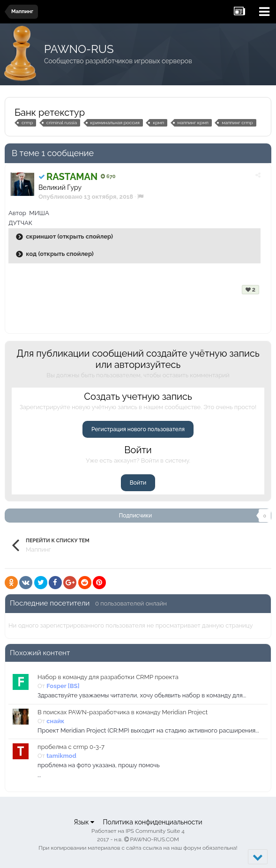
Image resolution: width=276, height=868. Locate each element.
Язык (84, 822)
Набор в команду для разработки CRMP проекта (108, 677)
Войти (138, 483)
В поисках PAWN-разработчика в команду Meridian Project (123, 712)
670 (108, 176)
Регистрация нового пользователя (138, 429)
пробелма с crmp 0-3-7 (71, 747)
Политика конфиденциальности (152, 822)
